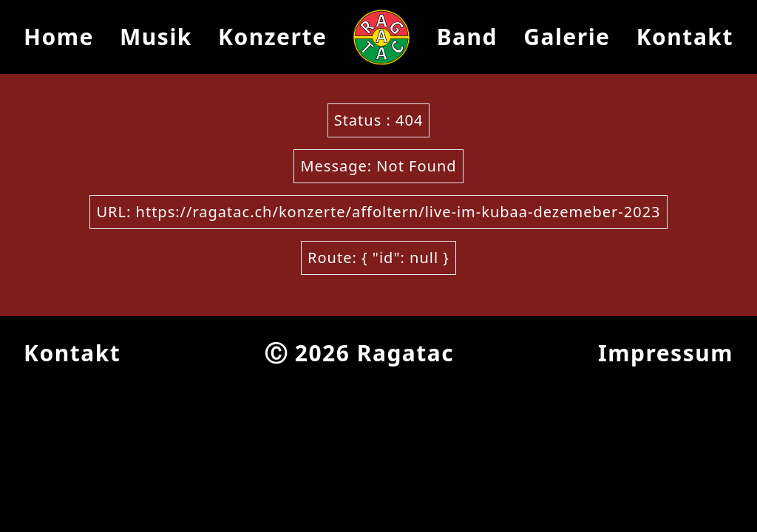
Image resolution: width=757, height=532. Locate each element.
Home (59, 37)
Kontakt (685, 37)
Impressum (666, 353)
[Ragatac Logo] (381, 37)
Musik (156, 37)
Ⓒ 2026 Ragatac (359, 353)
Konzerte (272, 37)
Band (467, 37)
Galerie (567, 37)
